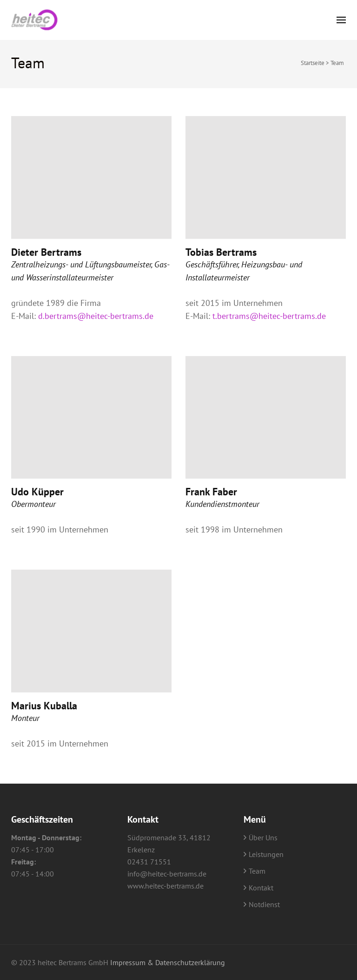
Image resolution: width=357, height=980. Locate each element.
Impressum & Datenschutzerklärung (168, 962)
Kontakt (261, 888)
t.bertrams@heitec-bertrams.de (269, 316)
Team (257, 871)
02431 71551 (149, 862)
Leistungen (266, 854)
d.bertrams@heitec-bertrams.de (96, 316)
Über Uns (263, 837)
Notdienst (264, 904)
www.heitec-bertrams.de (165, 886)
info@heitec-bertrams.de (167, 874)
